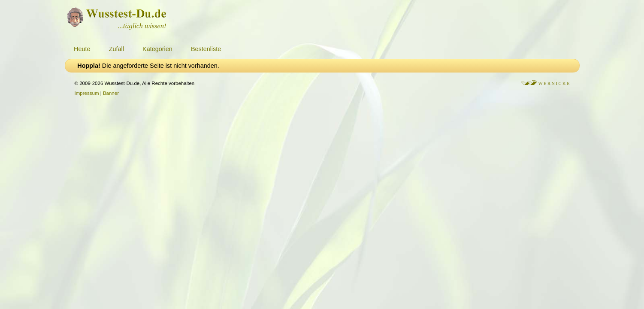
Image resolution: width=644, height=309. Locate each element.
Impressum (87, 93)
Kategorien (157, 49)
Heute (82, 49)
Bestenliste (206, 49)
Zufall (116, 49)
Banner (111, 93)
